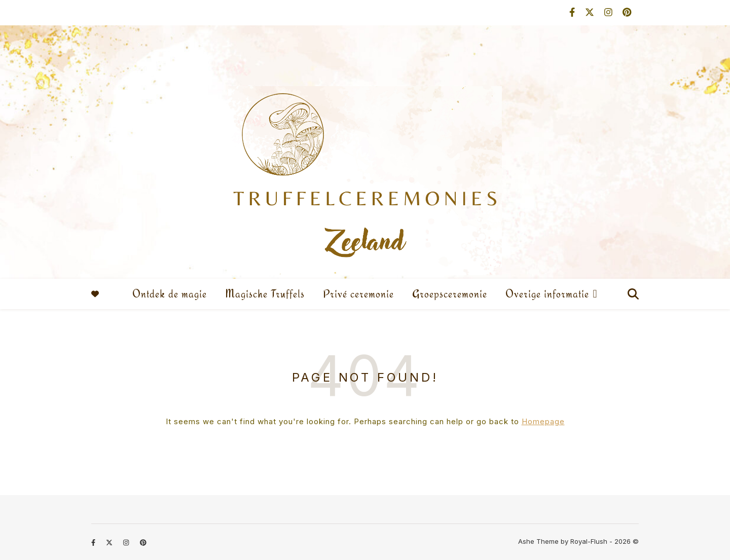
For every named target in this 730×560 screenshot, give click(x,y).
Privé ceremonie (358, 294)
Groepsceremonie (450, 294)
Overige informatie (547, 294)
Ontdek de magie (170, 294)
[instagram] (610, 12)
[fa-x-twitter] (591, 12)
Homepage (543, 421)
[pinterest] (627, 12)
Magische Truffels (265, 294)
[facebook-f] (573, 12)
